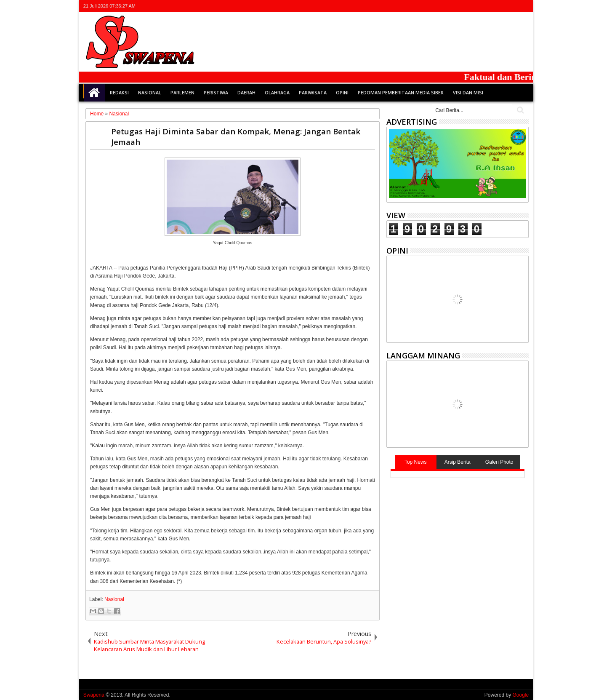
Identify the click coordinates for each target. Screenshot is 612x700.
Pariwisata (313, 92)
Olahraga (277, 92)
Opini (342, 92)
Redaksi (119, 92)
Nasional (150, 92)
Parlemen (182, 92)
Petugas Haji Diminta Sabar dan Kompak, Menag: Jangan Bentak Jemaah (236, 136)
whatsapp (523, 6)
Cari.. (520, 110)
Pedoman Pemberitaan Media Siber (401, 92)
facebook (490, 6)
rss (512, 6)
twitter (479, 6)
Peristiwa (216, 92)
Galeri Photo (499, 462)
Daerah (246, 92)
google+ (501, 6)
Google (520, 695)
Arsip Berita (458, 462)
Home (94, 93)
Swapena (94, 695)
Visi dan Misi (468, 92)
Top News (416, 462)
